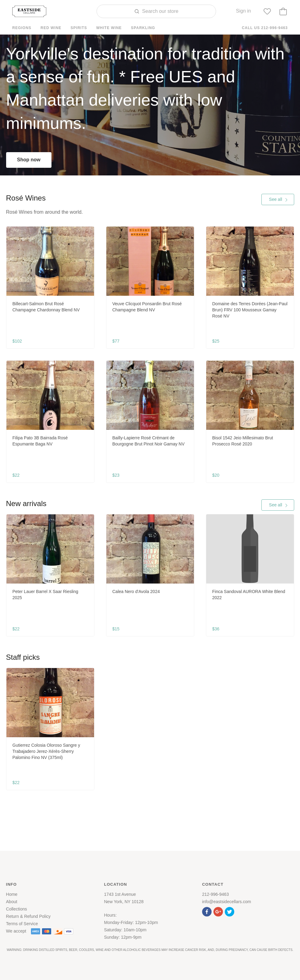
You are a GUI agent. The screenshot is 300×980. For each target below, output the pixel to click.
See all (279, 199)
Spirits (79, 28)
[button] (208, 911)
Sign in (243, 11)
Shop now (29, 160)
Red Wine (51, 28)
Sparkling (143, 28)
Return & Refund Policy (28, 916)
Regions (22, 28)
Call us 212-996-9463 (265, 28)
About (12, 902)
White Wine (109, 28)
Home (12, 894)
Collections (17, 909)
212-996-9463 (215, 894)
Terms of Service (22, 924)
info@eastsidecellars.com (226, 902)
